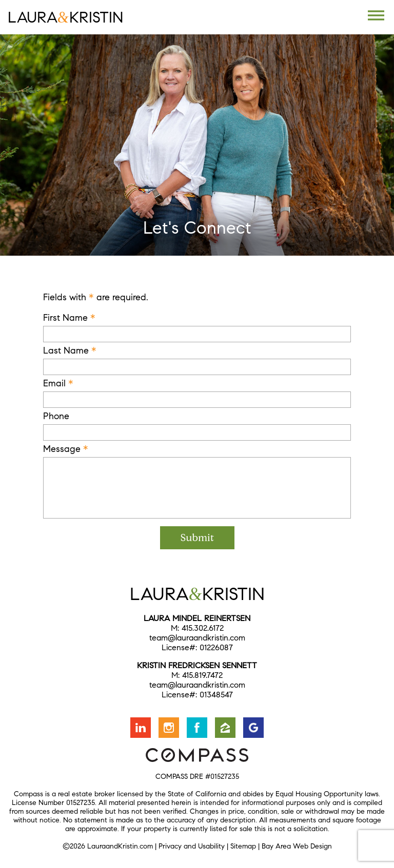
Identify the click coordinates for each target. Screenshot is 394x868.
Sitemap (243, 846)
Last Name (70, 350)
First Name (69, 318)
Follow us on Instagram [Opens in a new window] (169, 728)
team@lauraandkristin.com (197, 638)
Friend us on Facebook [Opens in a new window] (197, 728)
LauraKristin (65, 17)
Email (58, 383)
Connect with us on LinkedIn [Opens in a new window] (141, 728)
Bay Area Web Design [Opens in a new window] (297, 846)
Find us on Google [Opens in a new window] (253, 728)
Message (66, 449)
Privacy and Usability (192, 846)
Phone (56, 416)
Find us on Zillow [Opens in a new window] (225, 728)
